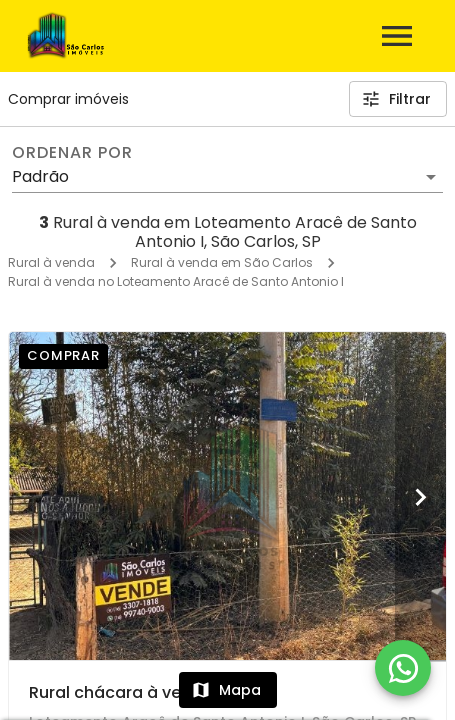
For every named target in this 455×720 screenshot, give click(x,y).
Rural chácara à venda (121, 692)
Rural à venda (51, 262)
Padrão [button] (40, 176)
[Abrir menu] (397, 36)
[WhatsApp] (403, 668)
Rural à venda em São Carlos (222, 262)
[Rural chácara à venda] (227, 496)
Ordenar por (72, 153)
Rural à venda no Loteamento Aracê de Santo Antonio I (176, 281)
